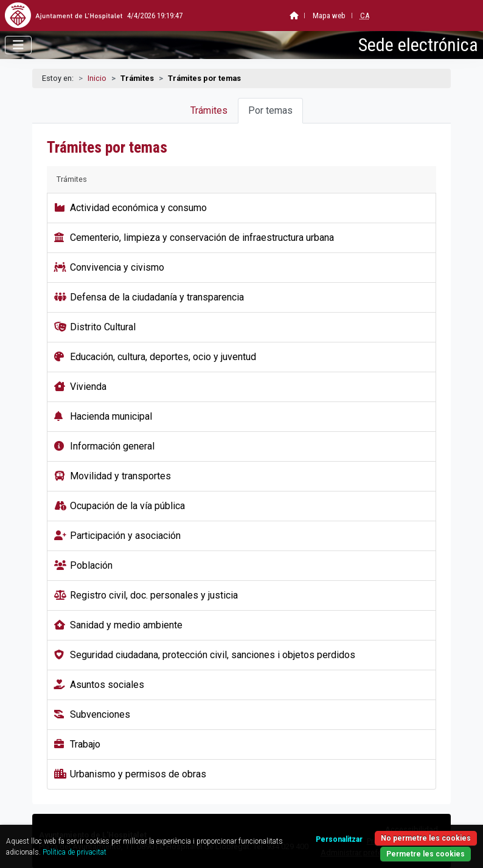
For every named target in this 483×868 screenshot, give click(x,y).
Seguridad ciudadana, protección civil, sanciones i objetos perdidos (213, 655)
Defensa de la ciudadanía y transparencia (157, 297)
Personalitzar (339, 839)
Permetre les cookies (426, 854)
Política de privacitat (75, 852)
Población (91, 565)
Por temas (270, 110)
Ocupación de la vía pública (127, 506)
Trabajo (85, 744)
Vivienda (88, 387)
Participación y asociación (125, 536)
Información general (112, 446)
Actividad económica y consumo (138, 208)
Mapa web (301, 16)
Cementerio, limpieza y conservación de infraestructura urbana (202, 238)
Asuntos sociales (107, 685)
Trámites (209, 110)
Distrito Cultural (103, 327)
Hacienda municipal (111, 416)
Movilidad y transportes (120, 476)
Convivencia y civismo (117, 267)
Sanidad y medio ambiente (126, 625)
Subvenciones (100, 714)
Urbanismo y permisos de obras (138, 774)
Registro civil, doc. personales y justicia (154, 595)
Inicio (97, 78)
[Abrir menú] (18, 45)
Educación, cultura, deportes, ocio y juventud (163, 357)
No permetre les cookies (426, 838)
